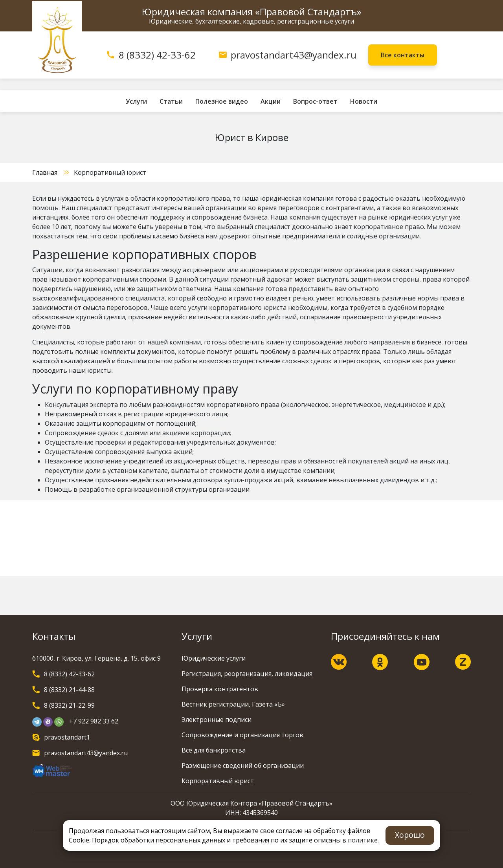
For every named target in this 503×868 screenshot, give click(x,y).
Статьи (171, 101)
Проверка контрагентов (220, 689)
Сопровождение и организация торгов (242, 735)
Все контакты (403, 55)
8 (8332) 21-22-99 (69, 705)
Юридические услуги (214, 658)
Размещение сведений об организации (243, 765)
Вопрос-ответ (315, 101)
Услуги (136, 101)
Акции (271, 101)
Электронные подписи (217, 720)
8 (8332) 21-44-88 (69, 690)
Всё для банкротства (214, 750)
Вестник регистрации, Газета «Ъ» (233, 704)
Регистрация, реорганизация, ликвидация (247, 674)
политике (363, 840)
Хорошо (410, 835)
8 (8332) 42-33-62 (157, 55)
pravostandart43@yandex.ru (294, 55)
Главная (45, 172)
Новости (364, 101)
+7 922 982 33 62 (94, 721)
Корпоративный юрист (218, 781)
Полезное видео (222, 101)
